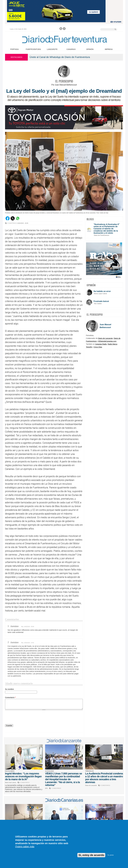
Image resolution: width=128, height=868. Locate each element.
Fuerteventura (33, 49)
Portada (15, 49)
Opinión (90, 49)
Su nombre (9, 689)
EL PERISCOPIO (64, 81)
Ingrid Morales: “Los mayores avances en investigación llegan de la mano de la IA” (23, 776)
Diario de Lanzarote (105, 338)
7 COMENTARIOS (56, 788)
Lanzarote (52, 49)
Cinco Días (98, 347)
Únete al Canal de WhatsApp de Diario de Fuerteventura (60, 57)
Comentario (10, 697)
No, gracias (111, 855)
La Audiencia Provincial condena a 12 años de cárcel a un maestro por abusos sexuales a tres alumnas (104, 778)
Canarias (71, 49)
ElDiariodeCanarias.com (107, 341)
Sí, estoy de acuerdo (91, 855)
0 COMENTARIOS (25, 783)
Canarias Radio (101, 344)
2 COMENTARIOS (12, 223)
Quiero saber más (25, 846)
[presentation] (23, 718)
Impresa (109, 49)
